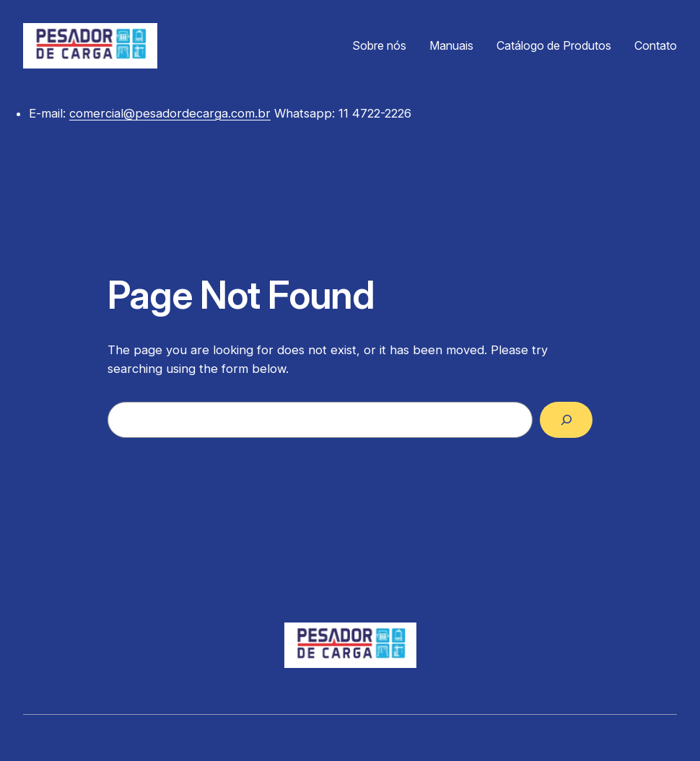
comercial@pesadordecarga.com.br (170, 113)
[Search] (566, 420)
